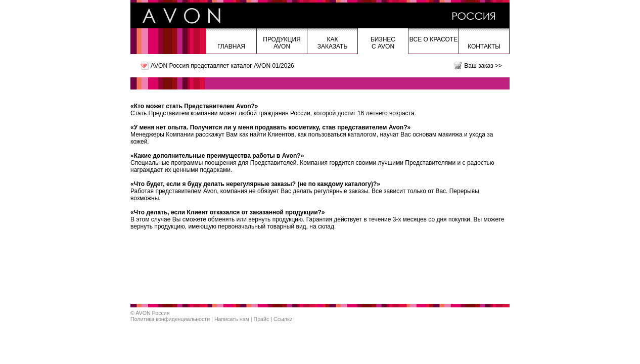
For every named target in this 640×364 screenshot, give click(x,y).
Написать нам (232, 319)
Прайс (262, 319)
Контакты (484, 47)
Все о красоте (433, 39)
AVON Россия (152, 313)
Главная (231, 47)
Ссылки (283, 319)
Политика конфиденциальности (170, 319)
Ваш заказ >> (483, 66)
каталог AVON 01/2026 (262, 66)
